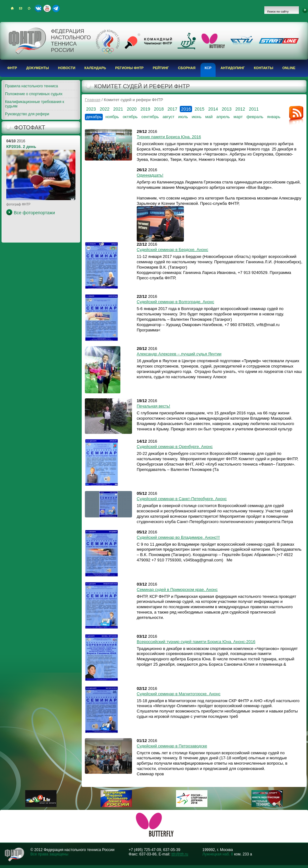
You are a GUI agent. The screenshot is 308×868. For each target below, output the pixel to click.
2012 (240, 109)
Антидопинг (233, 68)
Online (289, 68)
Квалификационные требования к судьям (35, 104)
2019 (145, 109)
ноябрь (112, 117)
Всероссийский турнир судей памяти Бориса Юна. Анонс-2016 (196, 642)
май (209, 117)
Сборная (187, 68)
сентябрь (150, 117)
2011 (254, 109)
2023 (91, 109)
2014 (213, 109)
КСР (208, 68)
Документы (37, 68)
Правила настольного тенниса (31, 86)
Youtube (47, 8)
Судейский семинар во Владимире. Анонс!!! (178, 537)
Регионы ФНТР (129, 68)
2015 (199, 109)
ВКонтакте (38, 8)
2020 (132, 109)
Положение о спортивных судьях (34, 94)
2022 (104, 109)
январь (274, 117)
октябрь (130, 117)
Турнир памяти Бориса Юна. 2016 (169, 137)
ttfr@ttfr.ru (180, 854)
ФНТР (12, 68)
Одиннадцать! (150, 175)
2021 (118, 109)
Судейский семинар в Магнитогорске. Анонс (179, 694)
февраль (255, 117)
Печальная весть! (153, 406)
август (168, 117)
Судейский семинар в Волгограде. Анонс (175, 302)
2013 (227, 109)
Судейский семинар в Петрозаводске (172, 746)
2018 (159, 109)
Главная (93, 100)
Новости (67, 68)
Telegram (56, 8)
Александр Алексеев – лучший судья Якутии (179, 354)
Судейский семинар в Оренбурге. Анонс (175, 447)
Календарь (95, 68)
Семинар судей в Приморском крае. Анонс (177, 590)
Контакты (264, 68)
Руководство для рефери (27, 114)
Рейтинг (161, 68)
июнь (197, 117)
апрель (223, 117)
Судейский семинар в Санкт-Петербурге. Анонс (182, 499)
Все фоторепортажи (34, 213)
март (238, 117)
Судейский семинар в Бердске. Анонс (172, 250)
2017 (172, 109)
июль (183, 117)
